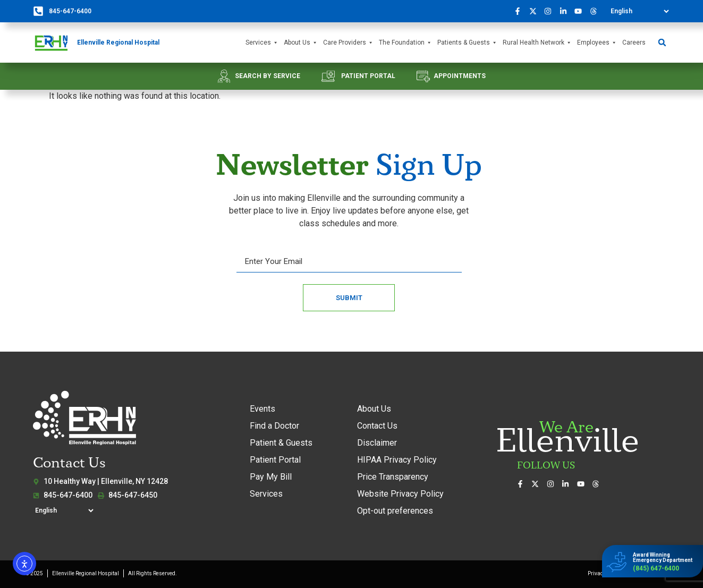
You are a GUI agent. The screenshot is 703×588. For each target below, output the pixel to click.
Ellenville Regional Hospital (118, 42)
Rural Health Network (537, 43)
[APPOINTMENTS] (423, 76)
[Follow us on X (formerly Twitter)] (536, 11)
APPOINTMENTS (460, 76)
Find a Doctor (274, 426)
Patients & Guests (467, 43)
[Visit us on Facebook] (521, 11)
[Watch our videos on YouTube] (581, 11)
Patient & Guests (281, 443)
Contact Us (377, 426)
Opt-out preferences (395, 511)
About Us (301, 43)
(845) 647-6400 (656, 568)
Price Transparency (393, 477)
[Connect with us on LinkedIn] (566, 11)
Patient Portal (275, 460)
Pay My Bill (271, 477)
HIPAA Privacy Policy (397, 460)
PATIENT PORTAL (368, 76)
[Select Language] (640, 11)
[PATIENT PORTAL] (328, 76)
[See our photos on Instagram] (551, 11)
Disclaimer (377, 443)
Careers (634, 42)
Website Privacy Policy (400, 494)
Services (262, 43)
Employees (597, 43)
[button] (662, 43)
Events (262, 409)
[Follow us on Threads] (596, 11)
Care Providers (348, 43)
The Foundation (405, 43)
